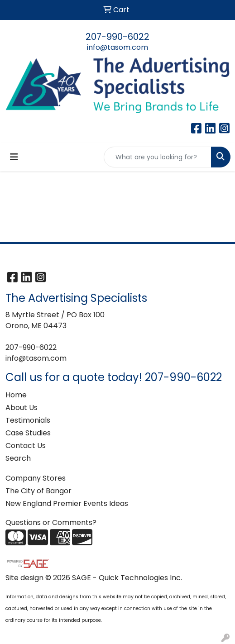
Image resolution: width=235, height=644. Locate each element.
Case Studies (28, 433)
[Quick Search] (158, 157)
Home (16, 395)
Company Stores (36, 478)
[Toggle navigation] (14, 157)
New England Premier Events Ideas (67, 503)
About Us (22, 408)
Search (18, 458)
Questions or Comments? (51, 522)
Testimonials (28, 420)
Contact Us (26, 446)
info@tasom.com (117, 47)
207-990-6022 (117, 37)
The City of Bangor (38, 491)
